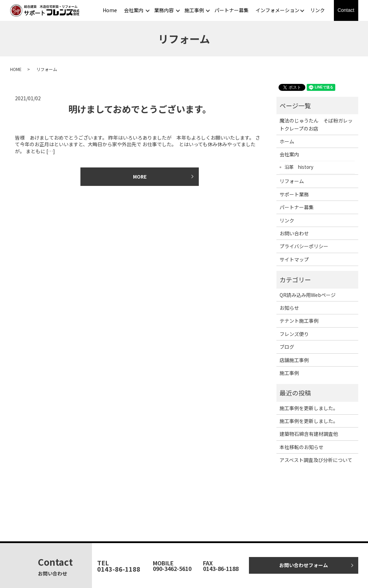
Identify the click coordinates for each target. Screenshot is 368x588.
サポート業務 (294, 194)
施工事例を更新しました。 (309, 408)
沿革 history (299, 167)
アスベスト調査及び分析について (316, 460)
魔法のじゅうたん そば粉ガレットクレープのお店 (316, 124)
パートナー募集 (232, 10)
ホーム (287, 141)
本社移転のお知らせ (302, 447)
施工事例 (194, 10)
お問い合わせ (294, 233)
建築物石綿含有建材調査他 (309, 434)
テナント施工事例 (299, 321)
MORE (140, 177)
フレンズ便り (294, 334)
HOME (16, 69)
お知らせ (289, 308)
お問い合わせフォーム (304, 565)
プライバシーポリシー (304, 246)
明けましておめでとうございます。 (140, 109)
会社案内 (134, 10)
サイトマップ (294, 259)
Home (110, 10)
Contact (346, 10)
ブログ (287, 347)
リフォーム (292, 181)
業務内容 (164, 10)
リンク (318, 10)
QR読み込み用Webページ (308, 295)
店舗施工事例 (294, 360)
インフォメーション (277, 10)
